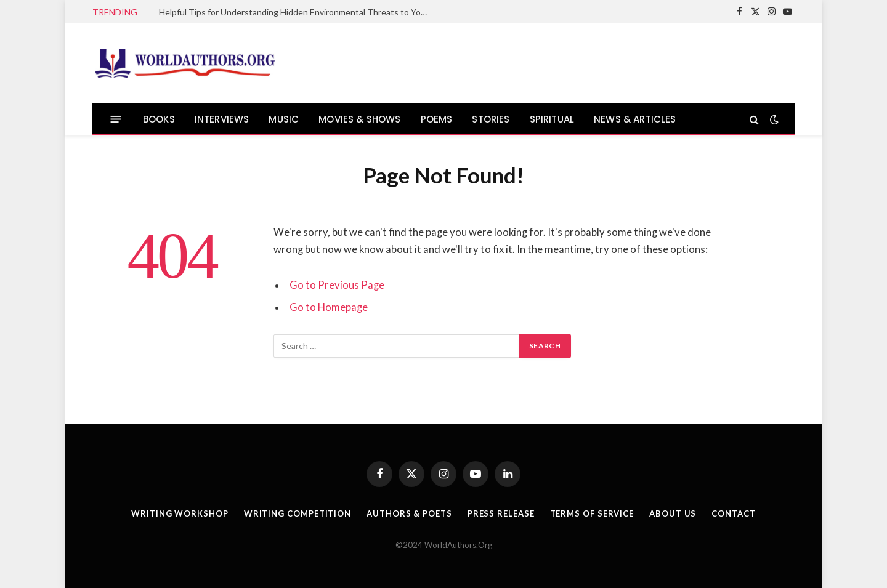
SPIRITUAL (552, 119)
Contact (733, 513)
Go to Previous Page (337, 285)
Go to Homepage (329, 307)
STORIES (491, 119)
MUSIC (284, 119)
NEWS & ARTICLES (635, 119)
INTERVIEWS (222, 119)
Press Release (501, 513)
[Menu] (116, 119)
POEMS (437, 119)
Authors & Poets (409, 513)
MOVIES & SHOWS (359, 119)
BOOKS (159, 119)
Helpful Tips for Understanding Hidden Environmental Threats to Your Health (298, 12)
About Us (673, 513)
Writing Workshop (180, 513)
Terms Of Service (592, 513)
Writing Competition (298, 513)
